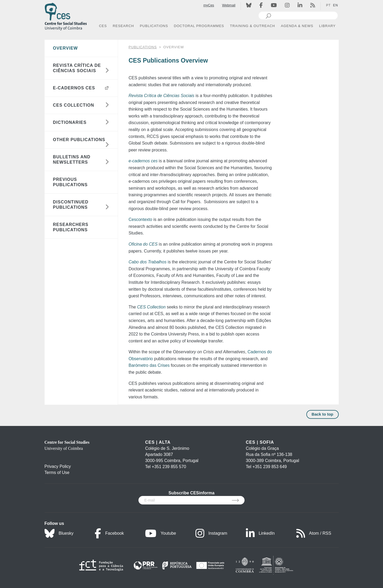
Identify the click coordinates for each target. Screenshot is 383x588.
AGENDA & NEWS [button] (297, 26)
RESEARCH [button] (123, 26)
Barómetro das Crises (149, 365)
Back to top (323, 414)
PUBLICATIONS (143, 47)
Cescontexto (141, 219)
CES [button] (103, 26)
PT (328, 5)
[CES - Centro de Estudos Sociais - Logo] (66, 16)
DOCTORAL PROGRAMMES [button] (199, 26)
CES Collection (151, 307)
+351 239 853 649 (270, 467)
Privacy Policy (58, 466)
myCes (209, 5)
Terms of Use (57, 472)
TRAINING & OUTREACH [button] (253, 26)
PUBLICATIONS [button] (154, 26)
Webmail (229, 5)
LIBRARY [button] (327, 26)
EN (336, 5)
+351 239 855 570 (169, 467)
